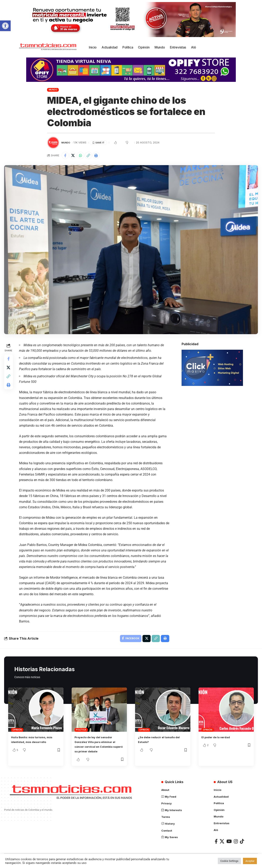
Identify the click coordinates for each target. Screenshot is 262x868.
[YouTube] (229, 843)
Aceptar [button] (250, 861)
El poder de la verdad (219, 739)
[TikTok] (242, 843)
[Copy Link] (92, 156)
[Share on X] (75, 156)
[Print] (101, 156)
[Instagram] (236, 843)
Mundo (53, 90)
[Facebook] (216, 843)
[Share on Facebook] (66, 156)
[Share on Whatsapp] (83, 156)
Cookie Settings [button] (229, 861)
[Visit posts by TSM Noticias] (53, 143)
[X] (222, 843)
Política (81, 732)
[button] (5, 26)
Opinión (17, 732)
